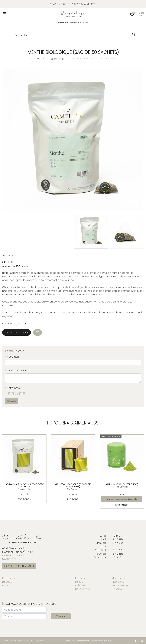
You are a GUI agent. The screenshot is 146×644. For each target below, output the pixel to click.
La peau (7, 582)
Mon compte (119, 578)
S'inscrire (117, 589)
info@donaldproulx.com (16, 556)
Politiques (81, 585)
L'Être (5, 585)
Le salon (80, 582)
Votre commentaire (17, 371)
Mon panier (119, 582)
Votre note (13, 388)
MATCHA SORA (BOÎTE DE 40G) (122, 484)
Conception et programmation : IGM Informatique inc (88, 641)
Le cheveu (8, 578)
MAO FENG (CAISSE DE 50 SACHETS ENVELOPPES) (73, 485)
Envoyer (12, 401)
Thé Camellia (37, 59)
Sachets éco (58, 59)
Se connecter (120, 585)
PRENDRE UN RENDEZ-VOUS (73, 23)
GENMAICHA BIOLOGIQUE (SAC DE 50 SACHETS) (24, 485)
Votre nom (12, 357)
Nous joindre (83, 589)
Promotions (82, 578)
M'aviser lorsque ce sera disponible (122, 499)
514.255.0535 (9, 559)
